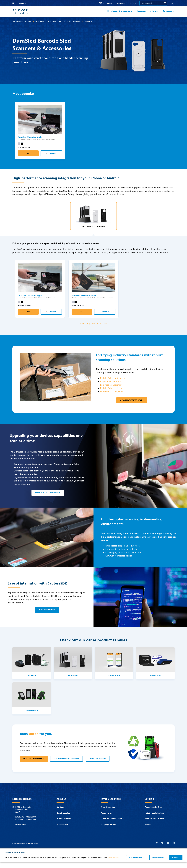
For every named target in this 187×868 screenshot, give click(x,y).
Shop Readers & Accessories (48, 27)
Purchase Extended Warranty (66, 764)
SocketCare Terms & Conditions (113, 824)
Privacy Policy (106, 819)
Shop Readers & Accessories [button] (119, 14)
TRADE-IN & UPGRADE (98, 764)
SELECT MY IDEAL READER (34, 764)
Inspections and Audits (111, 387)
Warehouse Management (112, 397)
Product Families (73, 27)
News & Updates (63, 819)
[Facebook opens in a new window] (157, 849)
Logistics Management (111, 391)
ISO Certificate (62, 830)
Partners (133, 3)
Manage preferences (137, 863)
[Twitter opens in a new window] (162, 849)
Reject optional (158, 863)
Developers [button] (167, 14)
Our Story (60, 813)
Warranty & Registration (155, 824)
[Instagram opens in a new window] (173, 849)
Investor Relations (65, 824)
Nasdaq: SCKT (21, 830)
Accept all (176, 863)
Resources (141, 14)
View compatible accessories (93, 329)
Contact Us (121, 3)
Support (110, 3)
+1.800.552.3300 (31, 822)
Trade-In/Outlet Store (153, 813)
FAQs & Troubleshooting (154, 819)
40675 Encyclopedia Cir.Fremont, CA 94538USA (23, 815)
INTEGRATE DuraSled (47, 615)
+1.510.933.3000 (31, 825)
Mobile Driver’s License (112, 394)
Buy (28, 159)
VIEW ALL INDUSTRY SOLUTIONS (132, 406)
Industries (154, 14)
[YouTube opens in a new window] (168, 849)
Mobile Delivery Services (112, 384)
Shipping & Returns (108, 830)
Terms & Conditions (108, 813)
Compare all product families (48, 498)
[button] (172, 3)
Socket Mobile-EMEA (22, 27)
